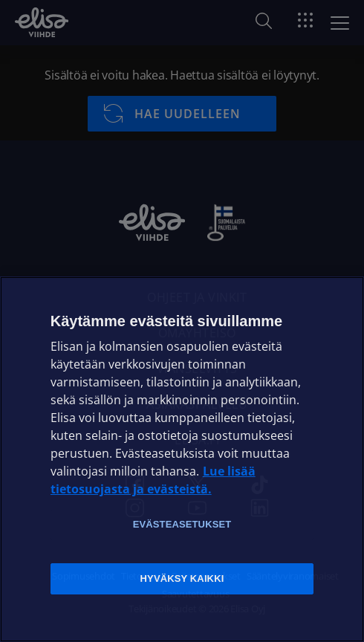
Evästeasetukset (182, 524)
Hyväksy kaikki (182, 578)
